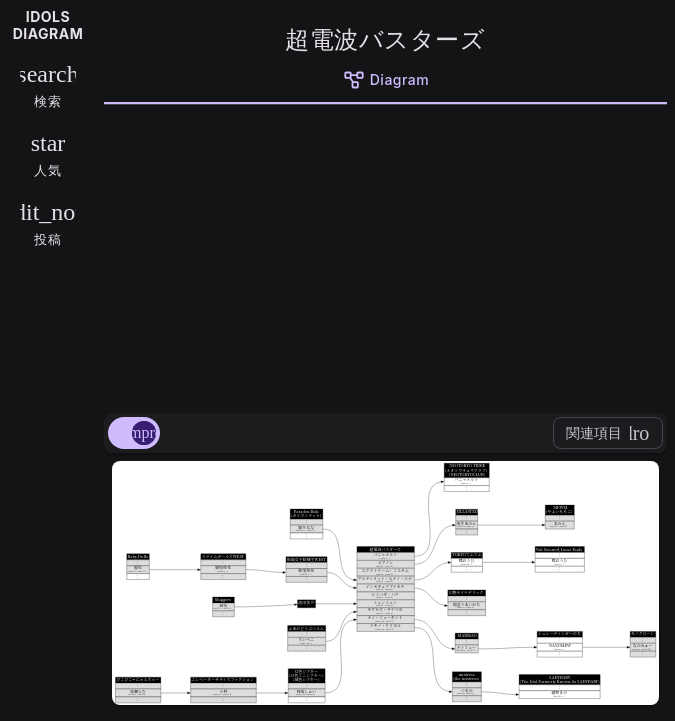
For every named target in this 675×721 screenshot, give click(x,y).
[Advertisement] (385, 255)
